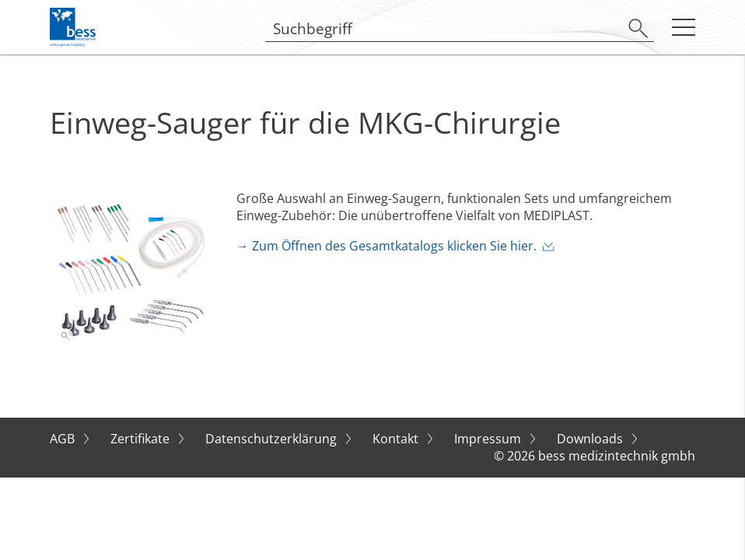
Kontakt (397, 439)
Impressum (489, 439)
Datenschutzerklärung (273, 439)
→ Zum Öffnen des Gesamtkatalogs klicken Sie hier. (386, 246)
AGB (64, 439)
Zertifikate (142, 439)
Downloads (591, 439)
